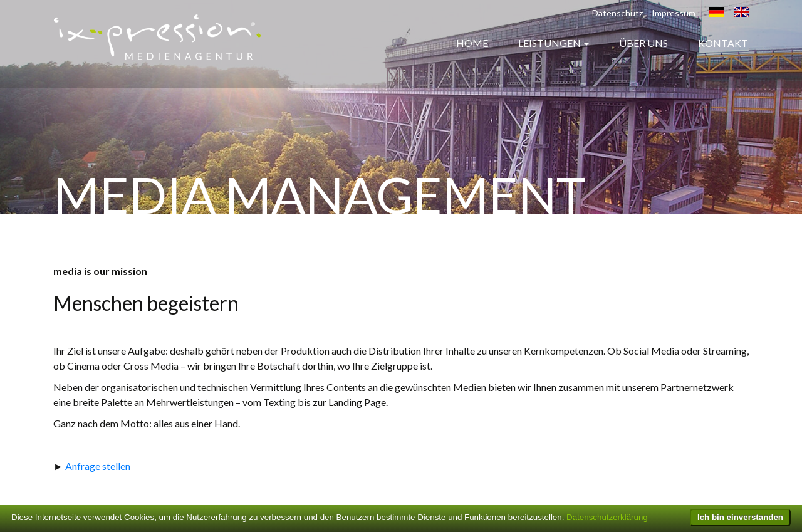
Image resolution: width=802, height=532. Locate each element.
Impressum (674, 13)
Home (472, 43)
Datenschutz (617, 13)
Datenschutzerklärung (607, 517)
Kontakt (723, 43)
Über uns (643, 43)
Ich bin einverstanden (740, 517)
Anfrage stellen (98, 466)
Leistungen (549, 43)
